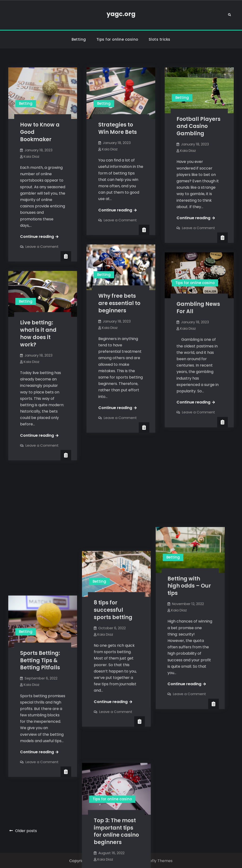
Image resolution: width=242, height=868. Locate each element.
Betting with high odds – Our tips (198, 496)
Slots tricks (160, 39)
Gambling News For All (198, 308)
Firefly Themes (159, 860)
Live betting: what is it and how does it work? (38, 334)
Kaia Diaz (32, 156)
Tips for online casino (117, 39)
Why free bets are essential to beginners (119, 303)
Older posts (26, 830)
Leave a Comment (42, 246)
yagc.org (121, 14)
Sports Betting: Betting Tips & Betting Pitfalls (40, 535)
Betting (79, 39)
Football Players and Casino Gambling (199, 126)
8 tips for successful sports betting (118, 501)
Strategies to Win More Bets (118, 128)
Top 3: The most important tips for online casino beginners (121, 696)
